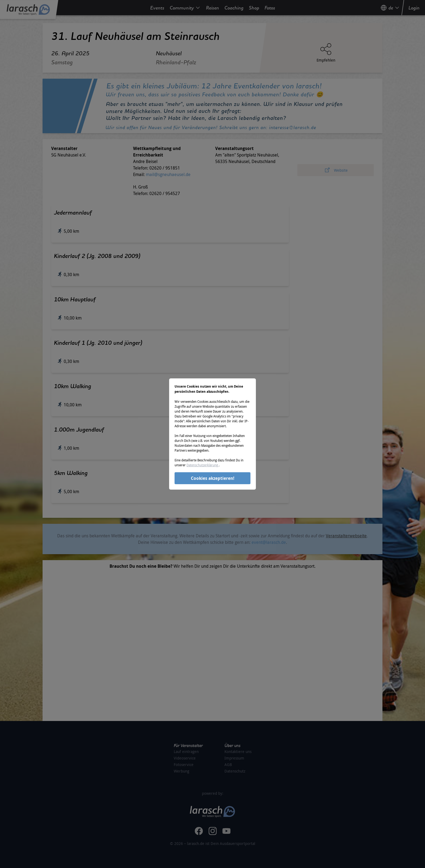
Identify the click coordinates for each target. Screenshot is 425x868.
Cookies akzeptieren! (213, 478)
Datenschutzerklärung (203, 465)
